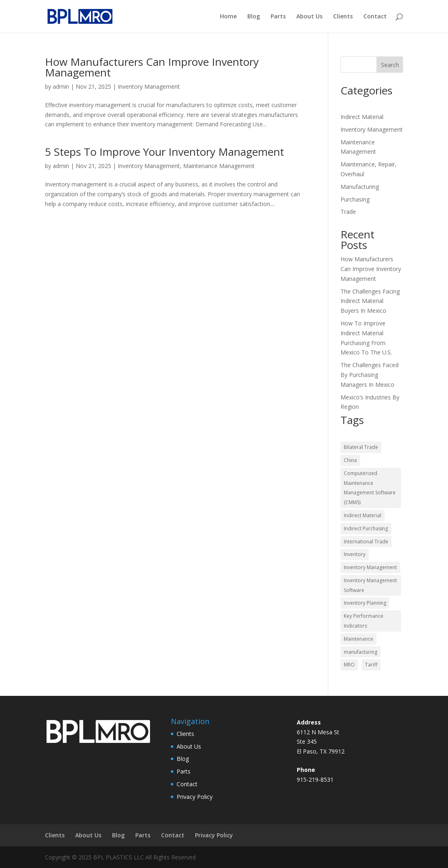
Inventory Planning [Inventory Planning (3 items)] (365, 603)
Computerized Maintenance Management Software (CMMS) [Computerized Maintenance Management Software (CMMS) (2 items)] (370, 488)
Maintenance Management (219, 166)
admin (61, 86)
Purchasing (355, 199)
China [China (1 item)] (350, 460)
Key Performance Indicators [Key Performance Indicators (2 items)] (364, 621)
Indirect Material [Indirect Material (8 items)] (363, 515)
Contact (375, 17)
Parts (278, 17)
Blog (254, 17)
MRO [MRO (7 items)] (349, 665)
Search (390, 65)
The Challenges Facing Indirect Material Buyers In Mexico (370, 301)
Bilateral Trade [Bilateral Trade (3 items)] (361, 447)
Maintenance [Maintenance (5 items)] (358, 639)
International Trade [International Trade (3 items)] (366, 542)
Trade (348, 212)
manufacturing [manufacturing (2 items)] (361, 652)
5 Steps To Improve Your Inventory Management (165, 152)
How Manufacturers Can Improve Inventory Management (152, 67)
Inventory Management (149, 86)
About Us (309, 17)
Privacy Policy (195, 797)
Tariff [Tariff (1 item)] (371, 665)
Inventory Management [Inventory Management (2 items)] (370, 567)
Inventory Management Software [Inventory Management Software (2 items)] (370, 585)
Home (228, 17)
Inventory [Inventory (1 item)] (355, 554)
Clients (343, 17)
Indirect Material (362, 117)
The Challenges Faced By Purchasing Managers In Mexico (370, 375)
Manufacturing (360, 187)
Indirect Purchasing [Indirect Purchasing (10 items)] (366, 528)
